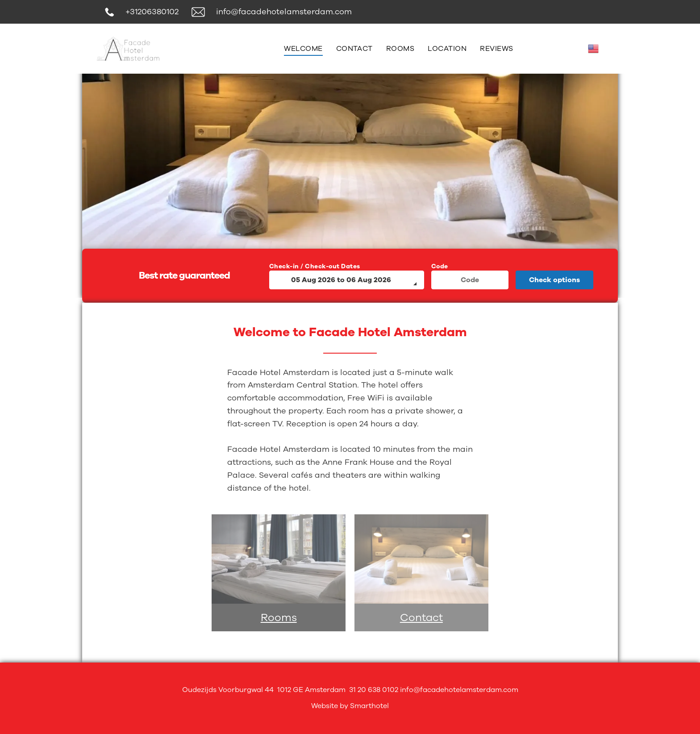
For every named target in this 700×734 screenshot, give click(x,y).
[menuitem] (303, 49)
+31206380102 (152, 12)
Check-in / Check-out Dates (315, 266)
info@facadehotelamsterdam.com (284, 12)
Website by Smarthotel (350, 706)
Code (440, 266)
